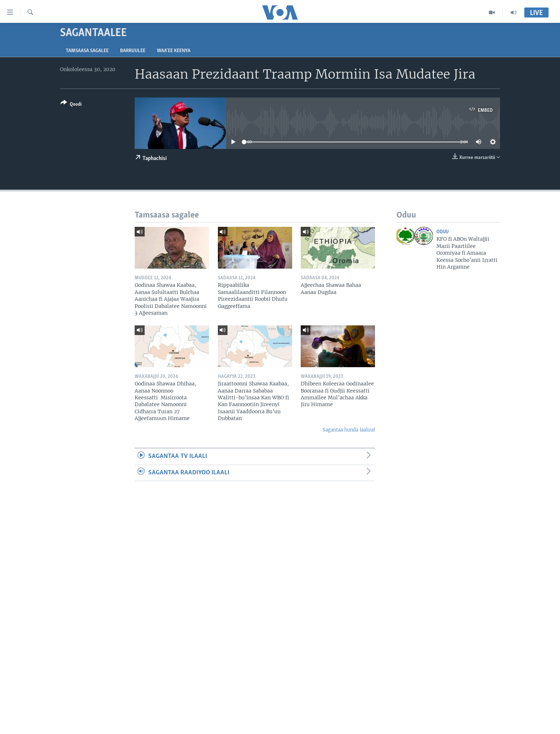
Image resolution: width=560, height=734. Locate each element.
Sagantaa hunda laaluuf (349, 430)
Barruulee (133, 51)
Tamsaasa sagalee (87, 51)
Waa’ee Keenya (174, 51)
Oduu (442, 232)
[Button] (71, 105)
